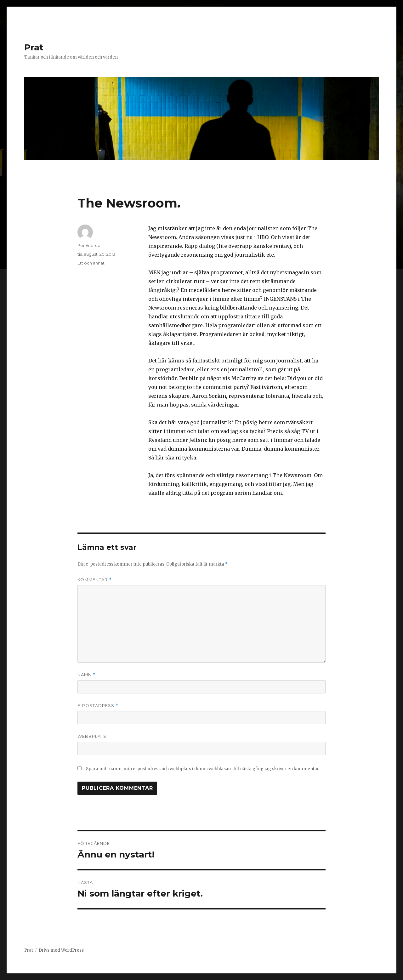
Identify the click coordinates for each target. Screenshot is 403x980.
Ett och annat (91, 263)
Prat (34, 47)
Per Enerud (89, 245)
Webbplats (92, 736)
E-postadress (98, 706)
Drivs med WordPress (61, 950)
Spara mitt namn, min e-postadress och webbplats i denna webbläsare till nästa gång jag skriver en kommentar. (203, 769)
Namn (87, 675)
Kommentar (95, 580)
